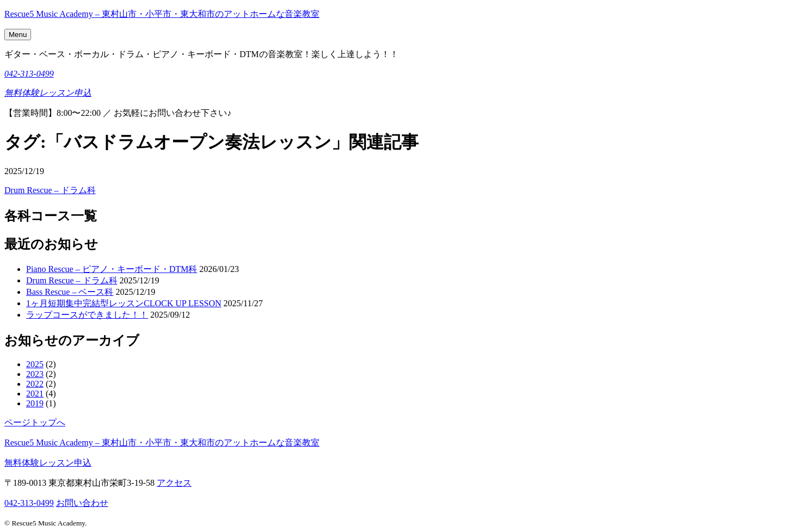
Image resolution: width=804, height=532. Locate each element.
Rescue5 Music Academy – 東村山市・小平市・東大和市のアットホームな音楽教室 (162, 14)
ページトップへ (35, 422)
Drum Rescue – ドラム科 (50, 190)
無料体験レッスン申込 (48, 93)
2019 (35, 403)
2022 (35, 384)
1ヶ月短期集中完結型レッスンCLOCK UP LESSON (124, 303)
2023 (35, 374)
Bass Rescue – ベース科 (70, 292)
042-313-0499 (29, 74)
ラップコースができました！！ (87, 315)
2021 (35, 394)
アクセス (174, 483)
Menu (18, 35)
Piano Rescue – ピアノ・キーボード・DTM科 (112, 269)
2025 (35, 364)
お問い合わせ (82, 503)
